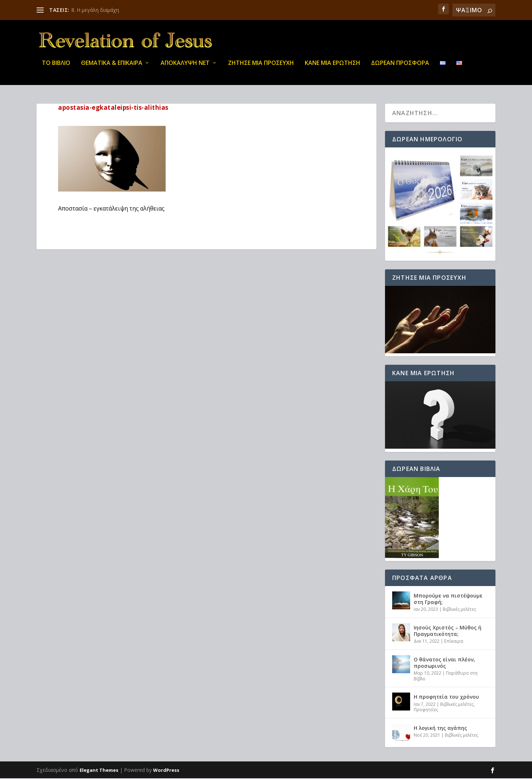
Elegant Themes (99, 771)
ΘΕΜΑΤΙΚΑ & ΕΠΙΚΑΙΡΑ (112, 68)
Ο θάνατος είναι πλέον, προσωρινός (444, 663)
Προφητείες (426, 710)
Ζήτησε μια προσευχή (261, 68)
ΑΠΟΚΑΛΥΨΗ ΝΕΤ (185, 68)
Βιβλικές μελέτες (459, 610)
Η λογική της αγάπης (440, 728)
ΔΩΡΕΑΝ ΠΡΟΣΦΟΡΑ (400, 68)
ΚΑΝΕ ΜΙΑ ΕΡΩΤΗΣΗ (332, 68)
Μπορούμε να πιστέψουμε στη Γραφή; (448, 599)
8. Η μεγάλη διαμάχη (95, 10)
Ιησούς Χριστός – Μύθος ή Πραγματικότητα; (448, 631)
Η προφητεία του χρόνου (446, 697)
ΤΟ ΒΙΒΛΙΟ (56, 68)
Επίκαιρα (454, 642)
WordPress (166, 771)
